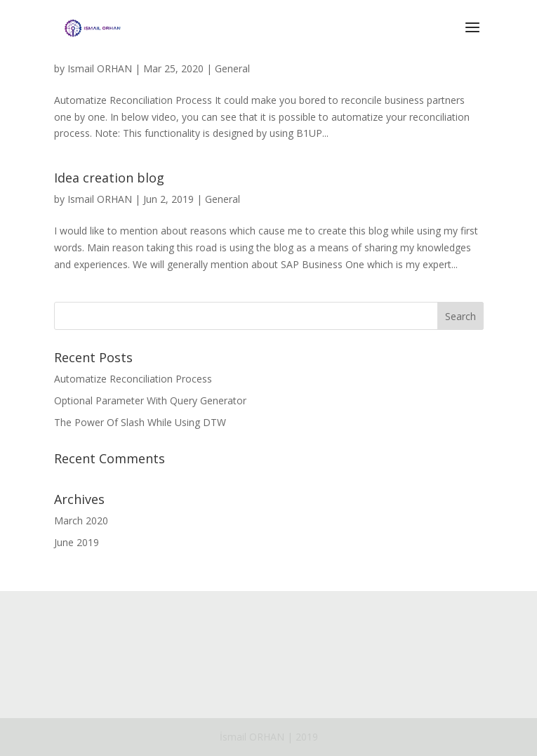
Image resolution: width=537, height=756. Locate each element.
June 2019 (77, 542)
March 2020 (81, 520)
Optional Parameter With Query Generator (150, 400)
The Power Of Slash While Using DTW (140, 422)
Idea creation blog (109, 178)
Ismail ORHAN (100, 68)
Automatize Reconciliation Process (133, 379)
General (232, 68)
